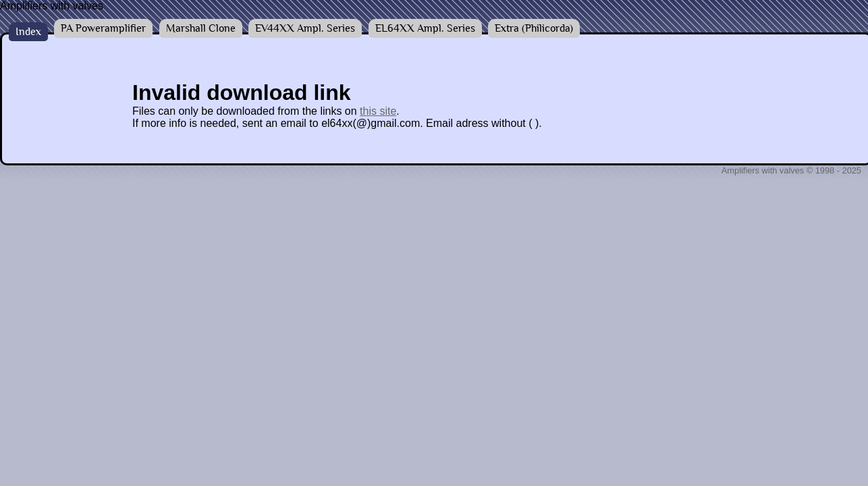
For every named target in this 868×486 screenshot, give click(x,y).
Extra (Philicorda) (534, 28)
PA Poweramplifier (103, 28)
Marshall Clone (201, 28)
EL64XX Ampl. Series (425, 28)
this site (378, 111)
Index (28, 32)
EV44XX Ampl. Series (305, 28)
